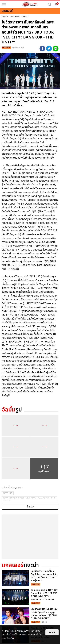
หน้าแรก (5, 17)
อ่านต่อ (30, 482)
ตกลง (52, 632)
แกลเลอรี (25, 17)
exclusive (15, 17)
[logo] (30, 4)
